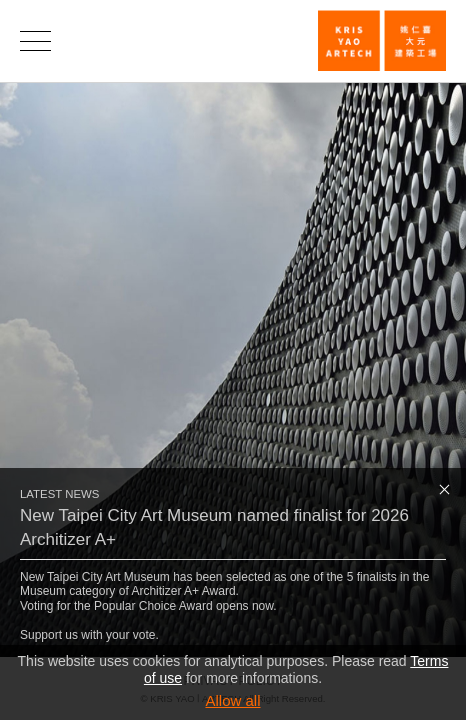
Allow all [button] (232, 700)
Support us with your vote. (89, 635)
